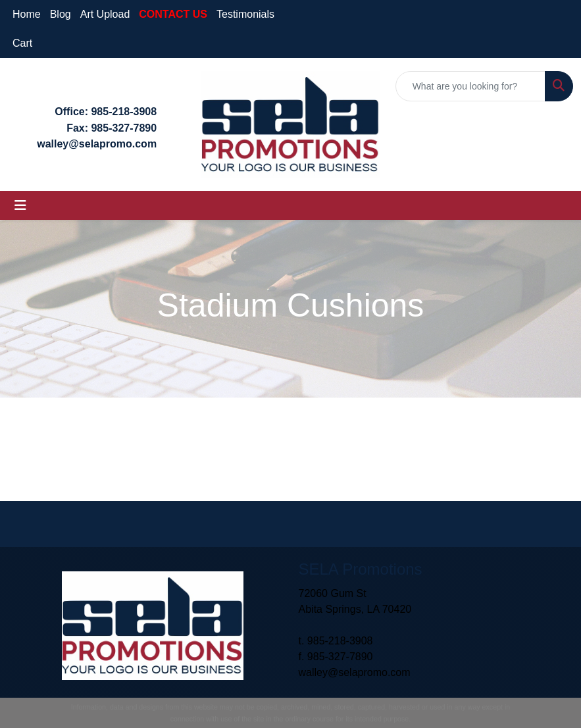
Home (27, 14)
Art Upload (105, 14)
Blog (61, 14)
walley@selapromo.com (355, 672)
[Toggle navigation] (20, 205)
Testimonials (245, 14)
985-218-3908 (124, 112)
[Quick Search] (470, 86)
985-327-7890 (124, 128)
